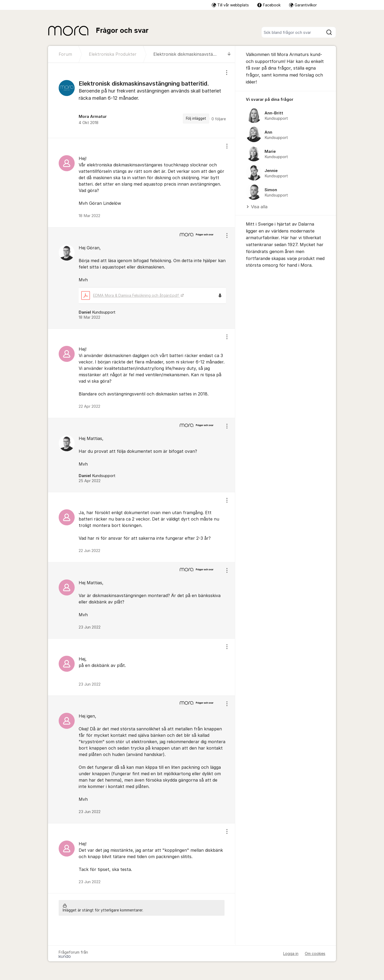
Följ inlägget (196, 118)
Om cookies (315, 953)
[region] (142, 100)
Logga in (291, 953)
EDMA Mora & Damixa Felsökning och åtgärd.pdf (131, 295)
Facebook (269, 5)
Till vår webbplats (230, 5)
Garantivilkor (303, 5)
